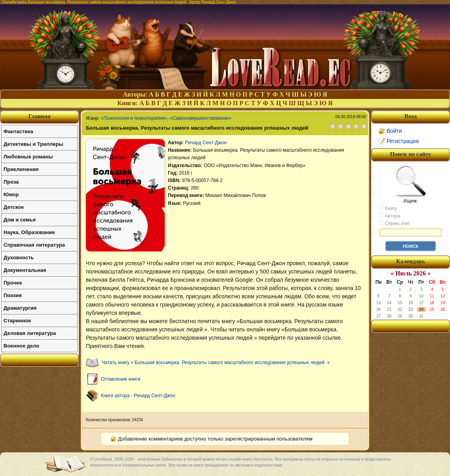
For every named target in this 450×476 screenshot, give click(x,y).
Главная (39, 116)
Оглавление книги (121, 379)
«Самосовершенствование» (201, 118)
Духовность (19, 258)
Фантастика (18, 131)
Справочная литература (34, 245)
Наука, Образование (29, 232)
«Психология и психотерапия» (134, 118)
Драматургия (20, 308)
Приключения (21, 169)
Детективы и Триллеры (33, 144)
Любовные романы (28, 157)
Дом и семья (20, 220)
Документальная (25, 270)
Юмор (11, 194)
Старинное (17, 321)
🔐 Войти (390, 131)
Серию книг (394, 223)
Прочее (13, 283)
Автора (389, 216)
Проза (11, 182)
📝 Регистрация (399, 141)
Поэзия (13, 295)
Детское (14, 207)
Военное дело (21, 346)
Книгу (388, 208)
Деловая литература (30, 333)
